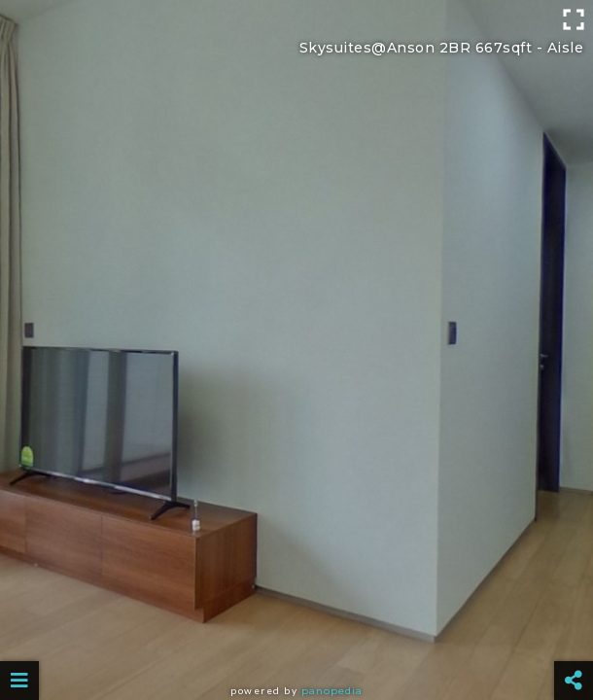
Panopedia (332, 691)
